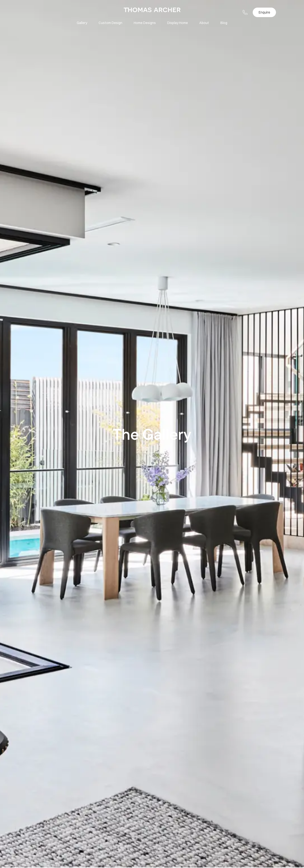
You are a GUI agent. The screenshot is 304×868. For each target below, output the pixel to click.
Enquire (264, 12)
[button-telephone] (245, 12)
